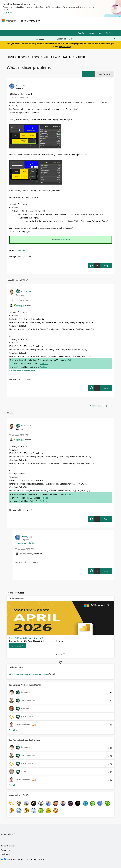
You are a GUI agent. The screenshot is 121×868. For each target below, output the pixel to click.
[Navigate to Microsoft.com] (9, 21)
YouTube (69, 360)
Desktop (80, 57)
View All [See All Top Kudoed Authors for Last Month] (13, 785)
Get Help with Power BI (57, 57)
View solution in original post (22, 371)
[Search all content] (87, 39)
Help (99, 33)
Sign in (91, 33)
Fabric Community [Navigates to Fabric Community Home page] (30, 21)
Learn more (8, 13)
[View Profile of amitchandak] (26, 291)
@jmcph (20, 305)
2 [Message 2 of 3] (17, 379)
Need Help (21, 250)
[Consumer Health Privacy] (34, 859)
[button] (88, 74)
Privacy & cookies (8, 846)
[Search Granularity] (44, 39)
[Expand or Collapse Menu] (4, 27)
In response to (25, 543)
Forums (35, 57)
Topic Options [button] (104, 74)
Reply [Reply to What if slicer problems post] (106, 265)
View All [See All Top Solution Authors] (13, 730)
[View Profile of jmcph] (18, 85)
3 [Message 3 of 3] (23, 562)
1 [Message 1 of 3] (17, 256)
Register (81, 33)
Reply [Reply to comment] (106, 388)
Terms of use (6, 850)
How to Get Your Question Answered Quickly (29, 674)
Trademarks (6, 854)
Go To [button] (108, 33)
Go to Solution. (64, 239)
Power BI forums (17, 57)
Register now (65, 46)
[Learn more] (17, 646)
